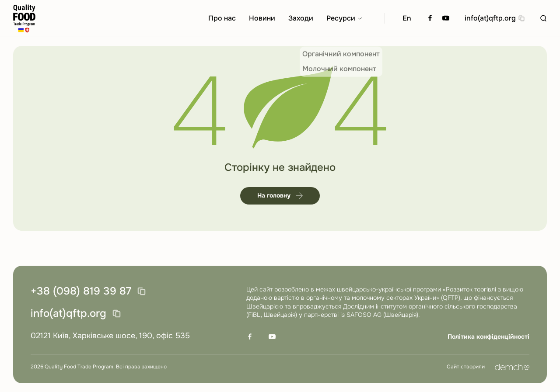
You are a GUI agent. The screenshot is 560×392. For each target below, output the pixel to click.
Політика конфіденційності (488, 336)
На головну (280, 195)
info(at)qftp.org (490, 18)
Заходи (301, 18)
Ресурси (341, 18)
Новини (262, 18)
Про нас (222, 18)
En (407, 18)
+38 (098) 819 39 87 (81, 291)
